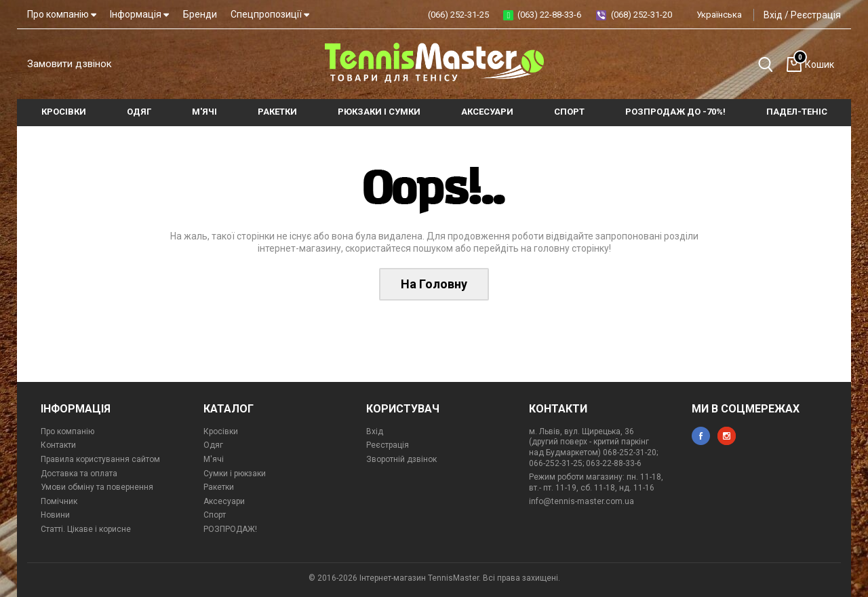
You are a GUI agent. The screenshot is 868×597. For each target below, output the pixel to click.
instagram (727, 436)
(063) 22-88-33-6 (549, 15)
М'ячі (214, 459)
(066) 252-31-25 (458, 15)
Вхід (773, 15)
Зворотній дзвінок (401, 459)
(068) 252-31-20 (642, 15)
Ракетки (219, 487)
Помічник (59, 501)
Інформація (139, 14)
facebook (701, 436)
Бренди (200, 14)
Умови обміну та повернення (97, 487)
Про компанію (62, 14)
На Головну (434, 284)
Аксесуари (224, 501)
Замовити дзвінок (70, 64)
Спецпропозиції (270, 14)
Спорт (215, 515)
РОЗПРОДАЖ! (230, 529)
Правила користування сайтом (100, 459)
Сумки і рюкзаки (235, 474)
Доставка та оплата (79, 474)
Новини (55, 515)
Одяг (213, 445)
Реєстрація (816, 15)
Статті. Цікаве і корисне (86, 529)
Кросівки (221, 431)
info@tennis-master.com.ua (581, 501)
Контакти (58, 445)
